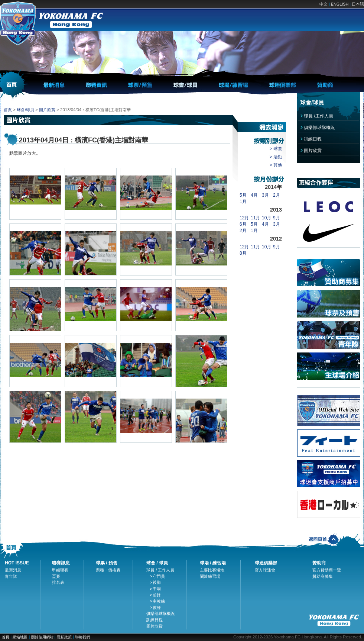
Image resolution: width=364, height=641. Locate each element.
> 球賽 (276, 149)
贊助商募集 (323, 576)
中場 (157, 589)
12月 (244, 218)
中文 (324, 4)
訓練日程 (313, 139)
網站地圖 (20, 637)
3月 (265, 195)
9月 (277, 218)
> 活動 (276, 157)
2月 (277, 195)
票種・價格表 (108, 570)
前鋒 (157, 595)
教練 (157, 608)
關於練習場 (210, 576)
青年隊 (11, 576)
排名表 (58, 582)
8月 (243, 253)
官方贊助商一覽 (327, 570)
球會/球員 (25, 110)
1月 (243, 202)
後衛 (157, 582)
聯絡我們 (82, 637)
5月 (243, 195)
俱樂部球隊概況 (319, 128)
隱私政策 (64, 637)
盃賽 (56, 576)
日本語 (358, 4)
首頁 (8, 110)
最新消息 (13, 570)
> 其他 (276, 165)
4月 (254, 195)
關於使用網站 (43, 637)
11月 (255, 218)
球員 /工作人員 (318, 116)
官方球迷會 (265, 570)
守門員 (159, 576)
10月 (266, 218)
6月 (243, 224)
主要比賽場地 (212, 570)
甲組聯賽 (60, 570)
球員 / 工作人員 (160, 570)
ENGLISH (340, 4)
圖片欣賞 (47, 110)
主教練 (159, 601)
